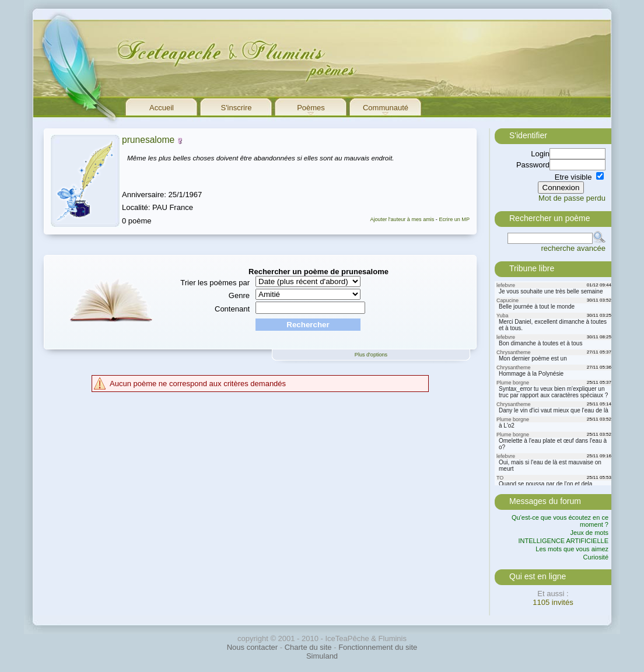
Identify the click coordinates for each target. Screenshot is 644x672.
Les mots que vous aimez (572, 549)
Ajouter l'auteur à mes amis (402, 219)
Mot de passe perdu (572, 198)
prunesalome (148, 140)
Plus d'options (371, 355)
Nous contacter (252, 647)
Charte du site (308, 647)
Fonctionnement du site (378, 647)
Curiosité (596, 557)
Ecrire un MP (454, 219)
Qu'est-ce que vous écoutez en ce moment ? (560, 521)
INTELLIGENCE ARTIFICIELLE (563, 541)
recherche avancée (573, 248)
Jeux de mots (589, 533)
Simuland (322, 656)
